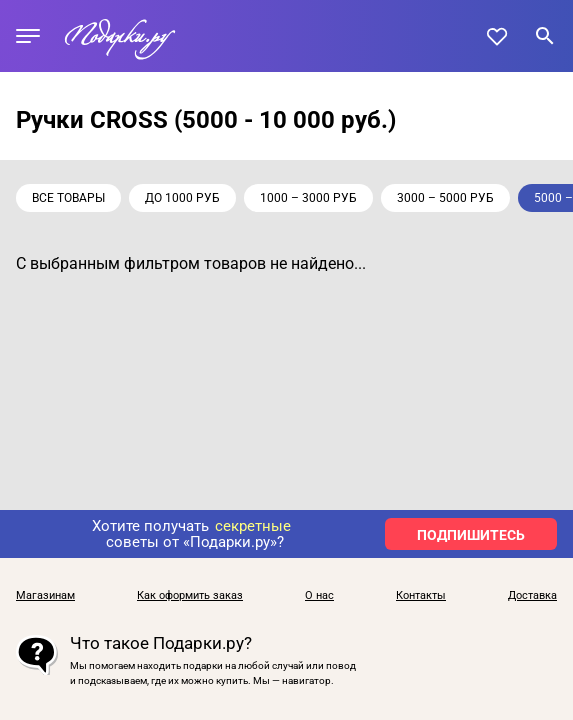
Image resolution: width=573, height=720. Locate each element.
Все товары (68, 198)
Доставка (532, 596)
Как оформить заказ (190, 596)
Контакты (421, 596)
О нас (319, 596)
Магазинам (45, 596)
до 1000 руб (182, 198)
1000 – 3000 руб (308, 198)
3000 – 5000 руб (445, 198)
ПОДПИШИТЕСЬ (471, 535)
